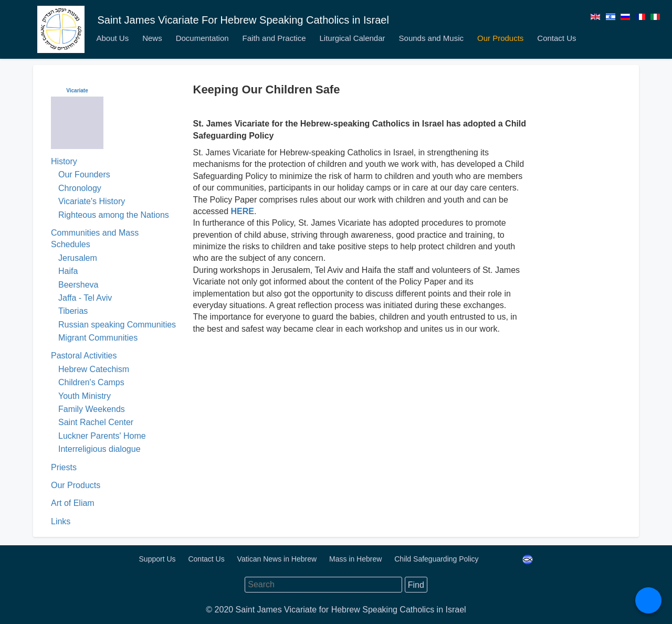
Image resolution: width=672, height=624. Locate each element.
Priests (64, 467)
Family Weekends (92, 409)
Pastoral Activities (84, 356)
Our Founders (84, 174)
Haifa (68, 271)
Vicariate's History (92, 201)
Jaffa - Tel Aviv (85, 298)
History (64, 161)
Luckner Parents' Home (102, 436)
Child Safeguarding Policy (437, 559)
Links (61, 521)
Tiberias (73, 311)
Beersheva (78, 285)
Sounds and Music (431, 38)
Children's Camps (91, 382)
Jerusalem (78, 258)
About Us (112, 38)
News (152, 38)
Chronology (80, 188)
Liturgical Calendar (352, 38)
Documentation (202, 38)
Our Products (500, 38)
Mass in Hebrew (356, 559)
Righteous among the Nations (114, 215)
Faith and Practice (274, 38)
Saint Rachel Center (96, 422)
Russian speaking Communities (117, 325)
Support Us (159, 559)
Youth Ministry (85, 396)
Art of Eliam (73, 503)
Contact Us (556, 38)
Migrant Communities (98, 338)
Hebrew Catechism (94, 369)
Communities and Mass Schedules (95, 239)
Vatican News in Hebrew (278, 559)
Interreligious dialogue (99, 449)
